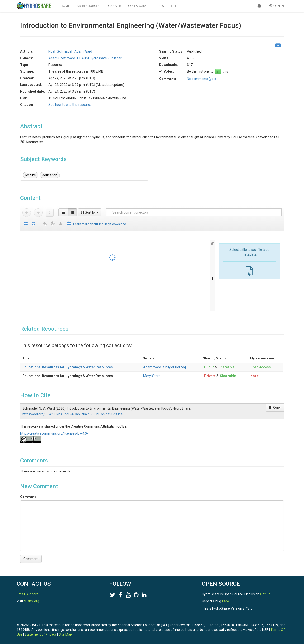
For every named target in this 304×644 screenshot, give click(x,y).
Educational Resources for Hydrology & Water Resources (68, 367)
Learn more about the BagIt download (100, 224)
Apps (160, 6)
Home (65, 6)
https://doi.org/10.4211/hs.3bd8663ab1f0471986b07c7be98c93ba (72, 414)
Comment (28, 497)
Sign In (276, 6)
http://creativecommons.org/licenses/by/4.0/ (54, 433)
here (225, 601)
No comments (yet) (201, 79)
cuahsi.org (31, 601)
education (50, 175)
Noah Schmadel (60, 51)
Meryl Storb (152, 376)
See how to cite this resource (70, 105)
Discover (114, 6)
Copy (275, 408)
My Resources (88, 6)
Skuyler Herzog (175, 367)
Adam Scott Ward (62, 58)
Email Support (27, 594)
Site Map (65, 634)
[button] (259, 6)
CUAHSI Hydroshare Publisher (99, 58)
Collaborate (139, 6)
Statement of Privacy (40, 634)
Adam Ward (83, 51)
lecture (31, 175)
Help (175, 6)
